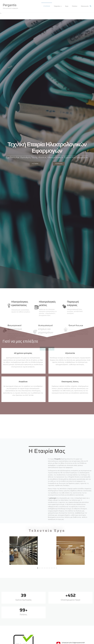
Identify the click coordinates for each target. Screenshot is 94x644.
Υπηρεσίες (57, 6)
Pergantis (10, 5)
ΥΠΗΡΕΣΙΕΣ (47, 6)
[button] (2, 551)
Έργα (67, 6)
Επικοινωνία (85, 6)
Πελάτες (75, 6)
